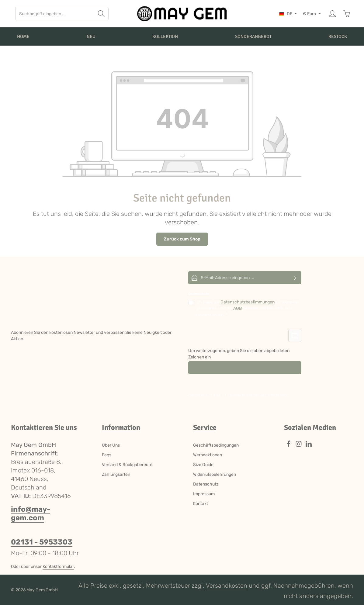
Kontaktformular (58, 567)
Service (205, 427)
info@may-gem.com (31, 513)
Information (121, 427)
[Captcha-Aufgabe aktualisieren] (295, 335)
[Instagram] (299, 446)
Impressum (204, 494)
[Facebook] (289, 446)
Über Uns (111, 445)
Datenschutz (206, 484)
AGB (237, 308)
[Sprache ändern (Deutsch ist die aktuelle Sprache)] (288, 14)
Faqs (107, 455)
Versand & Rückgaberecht (127, 465)
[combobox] (55, 14)
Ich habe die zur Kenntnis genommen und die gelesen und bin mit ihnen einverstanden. (247, 308)
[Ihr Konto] (332, 14)
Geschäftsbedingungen (216, 445)
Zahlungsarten (116, 474)
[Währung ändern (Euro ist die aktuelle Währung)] (312, 14)
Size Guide (203, 465)
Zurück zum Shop (182, 239)
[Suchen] (101, 14)
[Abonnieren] (295, 278)
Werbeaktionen (208, 455)
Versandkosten (227, 586)
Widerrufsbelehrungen (215, 474)
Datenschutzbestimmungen (248, 302)
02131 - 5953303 (42, 542)
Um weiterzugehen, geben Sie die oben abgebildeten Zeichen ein (239, 354)
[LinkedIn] (309, 446)
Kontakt (201, 504)
